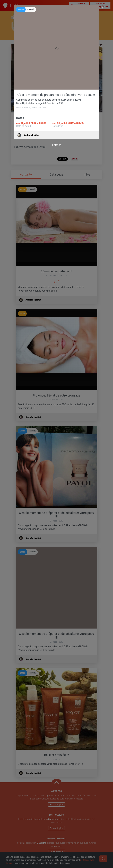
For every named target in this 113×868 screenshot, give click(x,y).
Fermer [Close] (57, 145)
